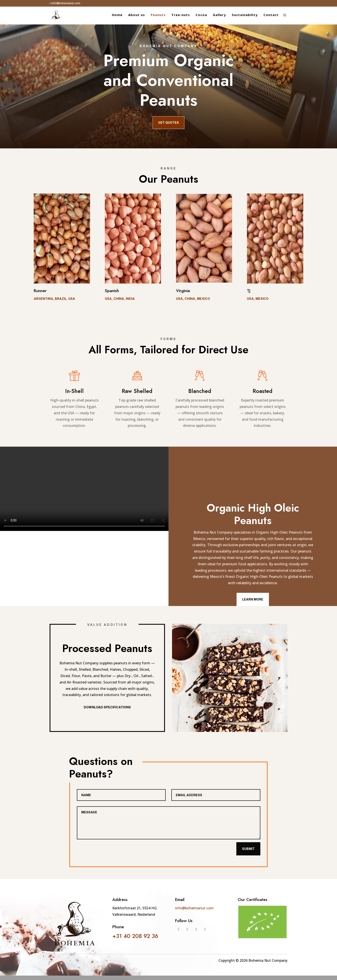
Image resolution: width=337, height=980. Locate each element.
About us (137, 15)
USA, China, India (120, 299)
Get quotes (168, 122)
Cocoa (201, 15)
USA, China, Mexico (193, 299)
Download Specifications (107, 707)
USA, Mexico (258, 299)
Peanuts (158, 15)
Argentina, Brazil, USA (54, 299)
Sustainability (245, 15)
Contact (271, 15)
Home (117, 15)
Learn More (253, 599)
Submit (248, 849)
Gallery (219, 15)
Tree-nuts (181, 15)
